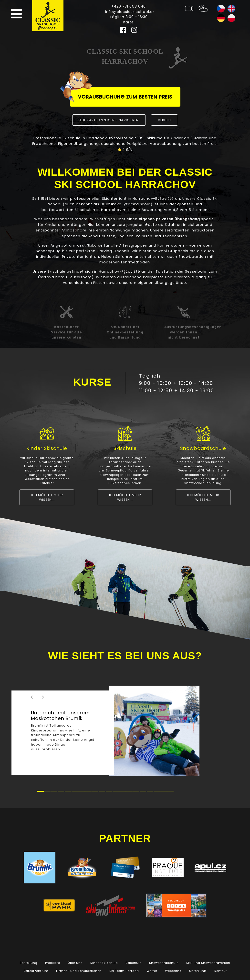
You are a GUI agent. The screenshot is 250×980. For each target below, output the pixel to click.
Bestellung (29, 963)
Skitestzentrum (36, 971)
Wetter (152, 971)
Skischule (133, 963)
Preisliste (53, 963)
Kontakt (221, 971)
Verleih (164, 120)
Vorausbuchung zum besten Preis (121, 94)
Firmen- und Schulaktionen (79, 971)
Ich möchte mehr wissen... (47, 497)
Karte (129, 22)
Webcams (173, 971)
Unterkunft (198, 971)
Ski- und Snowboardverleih (208, 963)
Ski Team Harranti (124, 971)
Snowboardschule (164, 963)
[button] (33, 697)
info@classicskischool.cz (130, 12)
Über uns (75, 963)
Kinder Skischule (104, 963)
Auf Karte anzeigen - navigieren (109, 120)
